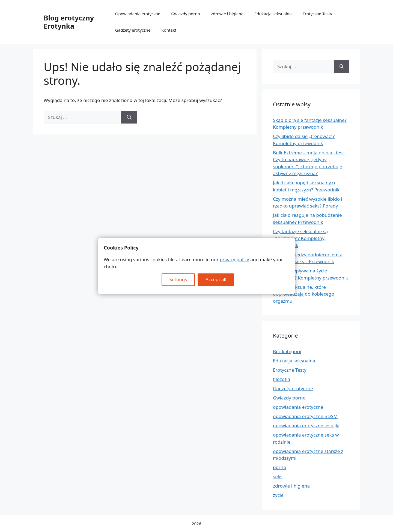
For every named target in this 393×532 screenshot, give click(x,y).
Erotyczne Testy (317, 14)
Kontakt (169, 30)
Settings (178, 280)
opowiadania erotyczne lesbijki (306, 426)
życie (278, 495)
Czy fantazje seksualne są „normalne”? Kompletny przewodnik (300, 238)
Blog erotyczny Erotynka (69, 22)
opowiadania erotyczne (298, 407)
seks (278, 477)
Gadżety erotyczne (133, 30)
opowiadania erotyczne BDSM (305, 416)
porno (280, 467)
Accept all (216, 280)
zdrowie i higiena (227, 14)
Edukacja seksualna (273, 14)
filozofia (282, 379)
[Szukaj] (129, 117)
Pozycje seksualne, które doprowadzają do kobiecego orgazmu (304, 294)
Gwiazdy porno (186, 14)
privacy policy (234, 260)
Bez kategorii (287, 351)
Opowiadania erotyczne (138, 14)
